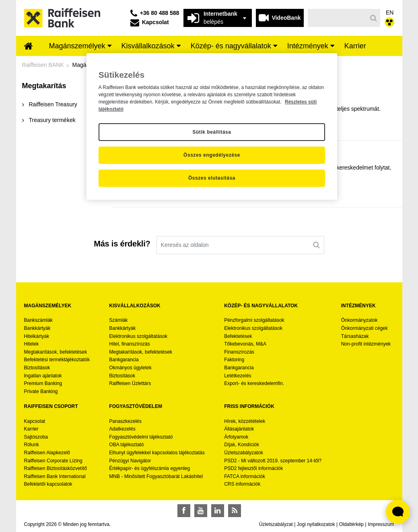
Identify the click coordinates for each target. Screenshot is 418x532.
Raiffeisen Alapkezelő (47, 453)
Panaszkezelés (125, 421)
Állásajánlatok (239, 429)
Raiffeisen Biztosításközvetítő (56, 468)
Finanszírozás (239, 352)
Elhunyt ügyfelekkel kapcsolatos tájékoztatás (157, 453)
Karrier (31, 429)
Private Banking (41, 391)
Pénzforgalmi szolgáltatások (254, 320)
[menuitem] (29, 47)
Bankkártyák (37, 328)
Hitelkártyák (37, 336)
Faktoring (234, 360)
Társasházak (355, 336)
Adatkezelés (122, 429)
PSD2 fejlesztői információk (253, 468)
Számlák (118, 320)
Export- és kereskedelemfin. (254, 383)
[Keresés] (337, 18)
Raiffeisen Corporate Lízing (53, 461)
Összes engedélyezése (212, 155)
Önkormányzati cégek (364, 328)
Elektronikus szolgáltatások (138, 336)
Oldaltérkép (351, 524)
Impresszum (381, 524)
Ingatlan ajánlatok (43, 376)
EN (390, 12)
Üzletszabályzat (276, 524)
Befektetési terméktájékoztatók (57, 360)
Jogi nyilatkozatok (316, 524)
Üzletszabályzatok (244, 453)
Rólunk (32, 445)
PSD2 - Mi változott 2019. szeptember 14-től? (273, 461)
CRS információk (242, 484)
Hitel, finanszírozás (129, 344)
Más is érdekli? (122, 244)
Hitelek (32, 344)
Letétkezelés (238, 376)
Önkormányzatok (359, 320)
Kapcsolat (35, 421)
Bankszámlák (38, 320)
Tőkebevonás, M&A (245, 344)
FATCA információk (245, 476)
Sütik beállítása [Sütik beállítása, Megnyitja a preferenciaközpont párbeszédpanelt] (212, 132)
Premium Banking (43, 383)
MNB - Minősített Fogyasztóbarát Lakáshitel (156, 476)
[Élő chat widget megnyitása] (398, 512)
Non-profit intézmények (366, 344)
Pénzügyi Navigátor (130, 461)
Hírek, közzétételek (245, 421)
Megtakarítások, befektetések (56, 352)
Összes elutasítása (212, 178)
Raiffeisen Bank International (55, 476)
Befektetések (238, 336)
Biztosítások (37, 368)
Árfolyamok (236, 437)
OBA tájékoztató (127, 445)
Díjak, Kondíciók (242, 445)
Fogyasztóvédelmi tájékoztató (141, 437)
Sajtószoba (36, 437)
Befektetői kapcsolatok (48, 484)
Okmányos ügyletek (130, 368)
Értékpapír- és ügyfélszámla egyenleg (149, 468)
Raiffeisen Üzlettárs (130, 383)
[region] (212, 126)
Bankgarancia (124, 360)
